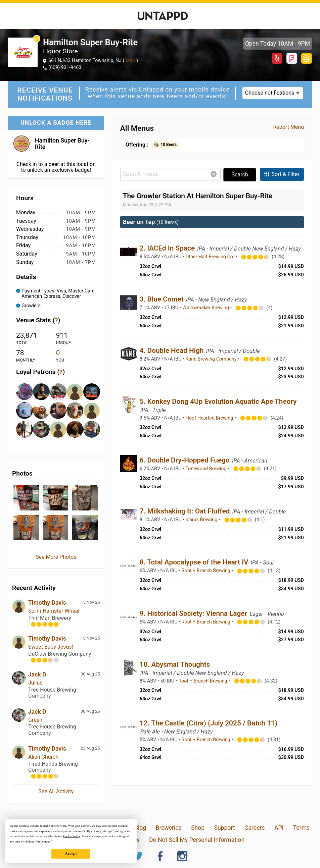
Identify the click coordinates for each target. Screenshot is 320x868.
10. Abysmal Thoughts (175, 664)
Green (35, 720)
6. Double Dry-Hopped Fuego (186, 460)
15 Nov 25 (90, 602)
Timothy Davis (47, 603)
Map (130, 61)
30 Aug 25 (90, 674)
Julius (35, 683)
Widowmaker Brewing (206, 308)
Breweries (168, 828)
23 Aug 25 (90, 748)
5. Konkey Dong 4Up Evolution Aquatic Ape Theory (218, 401)
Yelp (277, 58)
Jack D (37, 674)
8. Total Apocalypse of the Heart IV (195, 562)
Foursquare (292, 58)
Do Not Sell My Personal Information (197, 840)
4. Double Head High (173, 350)
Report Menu (288, 127)
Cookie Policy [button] (72, 836)
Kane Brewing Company (212, 359)
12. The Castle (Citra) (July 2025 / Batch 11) (209, 723)
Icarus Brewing (202, 520)
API (279, 828)
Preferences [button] (43, 842)
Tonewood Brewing (207, 469)
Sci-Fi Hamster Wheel (54, 611)
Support (225, 828)
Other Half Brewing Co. (210, 257)
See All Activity (56, 791)
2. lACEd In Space (168, 248)
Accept (71, 854)
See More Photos (56, 557)
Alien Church (43, 757)
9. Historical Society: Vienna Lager (194, 613)
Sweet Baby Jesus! (51, 647)
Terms (301, 828)
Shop (198, 828)
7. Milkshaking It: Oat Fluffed (186, 511)
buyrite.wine (307, 58)
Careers (255, 828)
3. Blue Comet (163, 299)
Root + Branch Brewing (207, 571)
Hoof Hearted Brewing (210, 418)
